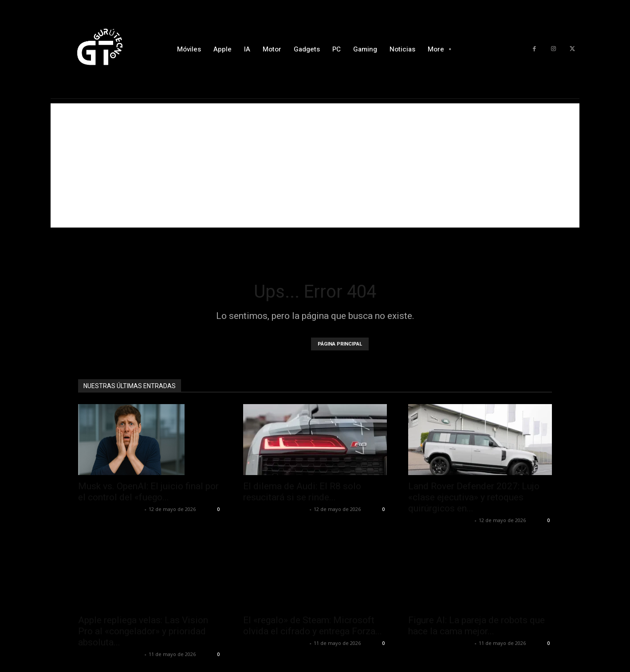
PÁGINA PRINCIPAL (340, 344)
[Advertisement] (315, 165)
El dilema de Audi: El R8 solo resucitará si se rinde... (302, 492)
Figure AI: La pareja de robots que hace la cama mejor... (476, 626)
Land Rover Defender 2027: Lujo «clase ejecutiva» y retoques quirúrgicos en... (474, 497)
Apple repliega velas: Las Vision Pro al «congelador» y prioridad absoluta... (143, 631)
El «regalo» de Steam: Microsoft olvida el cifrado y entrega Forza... (313, 626)
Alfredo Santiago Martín (110, 509)
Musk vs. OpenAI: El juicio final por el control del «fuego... (148, 492)
